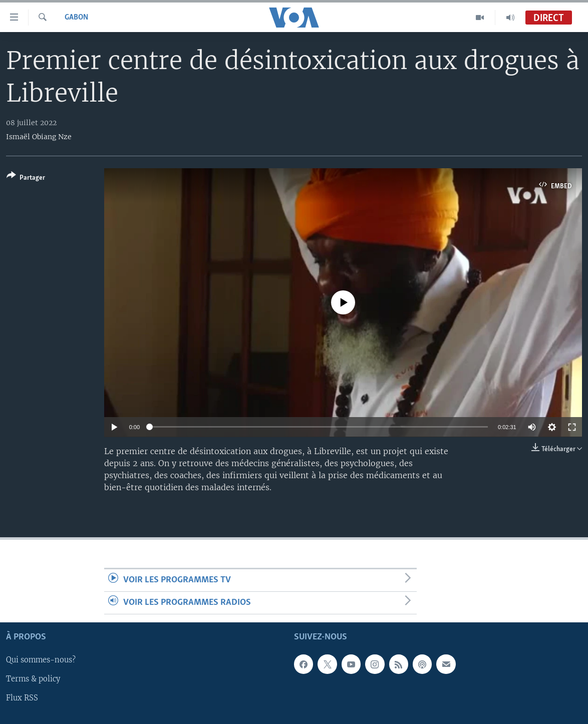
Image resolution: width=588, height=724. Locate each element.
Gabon (76, 18)
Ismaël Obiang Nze (39, 137)
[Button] (26, 178)
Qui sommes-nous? (41, 660)
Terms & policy (33, 679)
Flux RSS (22, 698)
